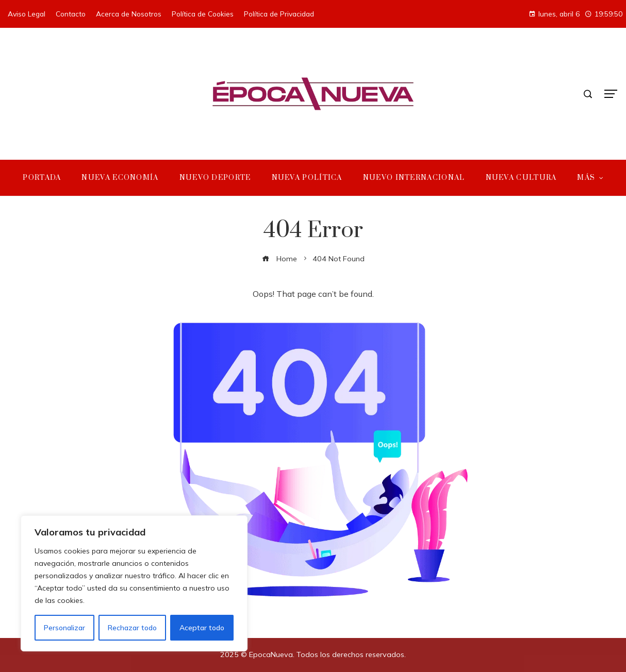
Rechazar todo (132, 628)
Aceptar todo (202, 628)
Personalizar (64, 628)
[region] (134, 583)
